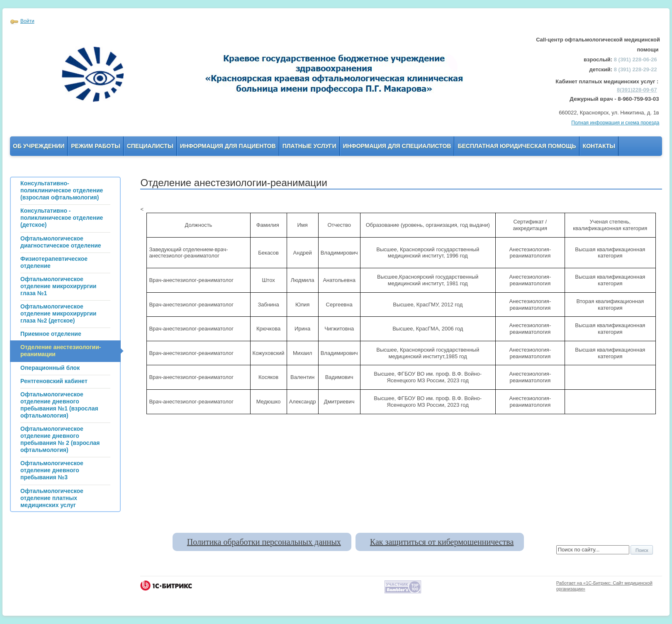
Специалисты (150, 146)
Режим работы (95, 146)
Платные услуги (309, 146)
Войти (27, 21)
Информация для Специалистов (397, 146)
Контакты (599, 146)
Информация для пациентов (228, 146)
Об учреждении (39, 146)
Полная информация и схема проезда (615, 123)
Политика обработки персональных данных (264, 542)
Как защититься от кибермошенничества (442, 542)
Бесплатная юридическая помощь (517, 146)
